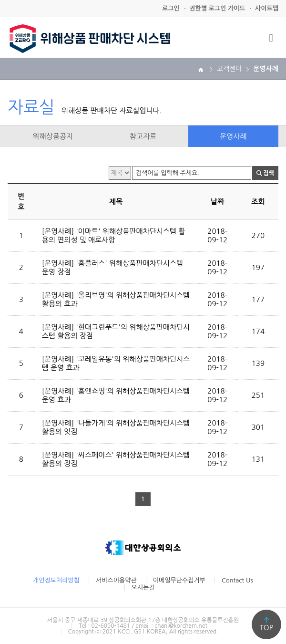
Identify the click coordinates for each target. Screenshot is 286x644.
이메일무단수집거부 (179, 580)
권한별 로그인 (217, 8)
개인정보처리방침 (56, 580)
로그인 (171, 8)
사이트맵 (267, 8)
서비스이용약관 (116, 580)
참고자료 (143, 136)
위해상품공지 (53, 136)
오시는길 (143, 587)
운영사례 (233, 136)
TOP (267, 628)
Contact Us (237, 580)
